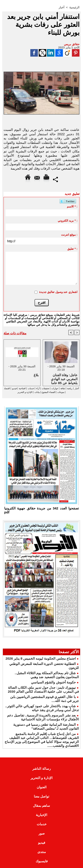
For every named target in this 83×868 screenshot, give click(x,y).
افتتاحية (22, 388)
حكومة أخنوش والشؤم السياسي (53, 682)
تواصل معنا (41, 796)
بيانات (37, 392)
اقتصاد (7, 388)
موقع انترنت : (69, 235)
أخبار (62, 7)
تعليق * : (72, 249)
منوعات (61, 392)
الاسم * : (72, 206)
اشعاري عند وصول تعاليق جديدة (58, 292)
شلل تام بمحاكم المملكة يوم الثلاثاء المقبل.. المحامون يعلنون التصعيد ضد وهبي (47, 675)
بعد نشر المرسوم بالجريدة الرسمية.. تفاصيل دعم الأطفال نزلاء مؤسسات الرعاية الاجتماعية (43, 717)
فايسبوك (42, 861)
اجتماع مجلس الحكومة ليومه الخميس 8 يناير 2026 (41, 658)
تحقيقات (46, 388)
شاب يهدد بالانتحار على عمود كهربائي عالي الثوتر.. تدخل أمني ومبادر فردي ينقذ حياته (42, 708)
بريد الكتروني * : (68, 221)
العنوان (42, 787)
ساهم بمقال (41, 806)
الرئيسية (74, 7)
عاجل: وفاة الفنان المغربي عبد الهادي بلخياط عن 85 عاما (64, 379)
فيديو (14, 388)
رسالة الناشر (41, 769)
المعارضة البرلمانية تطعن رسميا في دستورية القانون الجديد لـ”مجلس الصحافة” (46, 726)
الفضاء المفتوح (48, 392)
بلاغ (36, 375)
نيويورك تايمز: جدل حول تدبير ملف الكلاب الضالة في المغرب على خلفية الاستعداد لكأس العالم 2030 (43, 689)
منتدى (42, 852)
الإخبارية (41, 815)
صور (42, 833)
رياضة (70, 388)
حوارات (55, 388)
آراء (38, 388)
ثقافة (63, 388)
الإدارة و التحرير (25, 392)
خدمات (31, 388)
